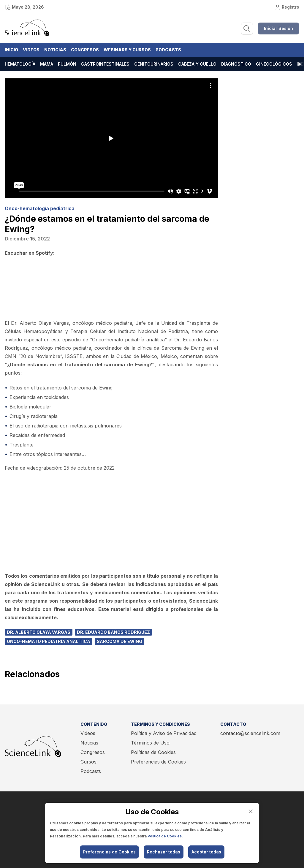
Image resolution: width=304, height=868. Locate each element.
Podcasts (168, 50)
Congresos (85, 50)
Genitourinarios (154, 64)
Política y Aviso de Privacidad (164, 733)
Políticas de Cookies (153, 752)
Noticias (55, 50)
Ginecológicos (274, 64)
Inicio (11, 50)
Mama (47, 64)
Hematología (20, 64)
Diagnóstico (236, 64)
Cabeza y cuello (197, 64)
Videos (31, 50)
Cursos (88, 762)
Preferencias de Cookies (158, 762)
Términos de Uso (150, 743)
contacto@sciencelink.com (250, 733)
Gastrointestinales (105, 64)
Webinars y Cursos (127, 50)
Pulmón (67, 64)
